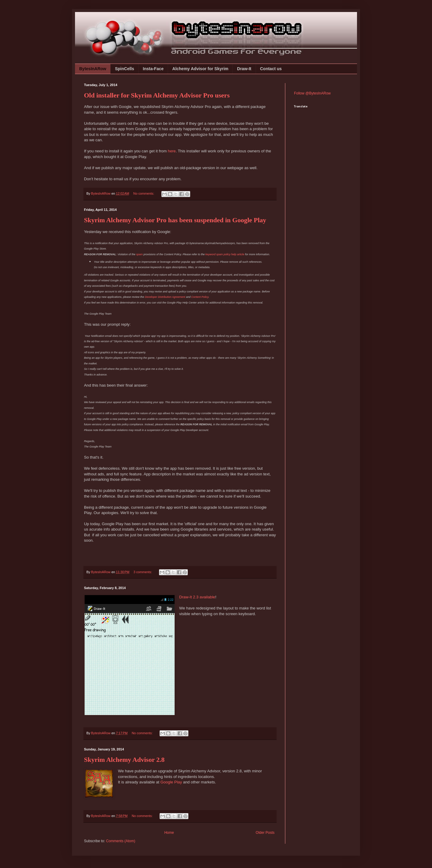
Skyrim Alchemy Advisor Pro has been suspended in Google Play (175, 220)
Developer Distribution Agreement (165, 297)
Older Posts (265, 833)
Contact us (271, 69)
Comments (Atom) (120, 841)
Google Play (171, 782)
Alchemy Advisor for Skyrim (200, 69)
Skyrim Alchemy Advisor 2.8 (124, 760)
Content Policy (200, 297)
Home (169, 833)
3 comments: (143, 572)
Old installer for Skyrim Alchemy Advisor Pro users (157, 95)
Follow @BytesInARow (312, 93)
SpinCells (124, 69)
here (172, 151)
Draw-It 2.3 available (197, 597)
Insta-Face (153, 69)
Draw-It (244, 69)
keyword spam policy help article (225, 254)
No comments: (144, 193)
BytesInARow (93, 69)
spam (139, 254)
